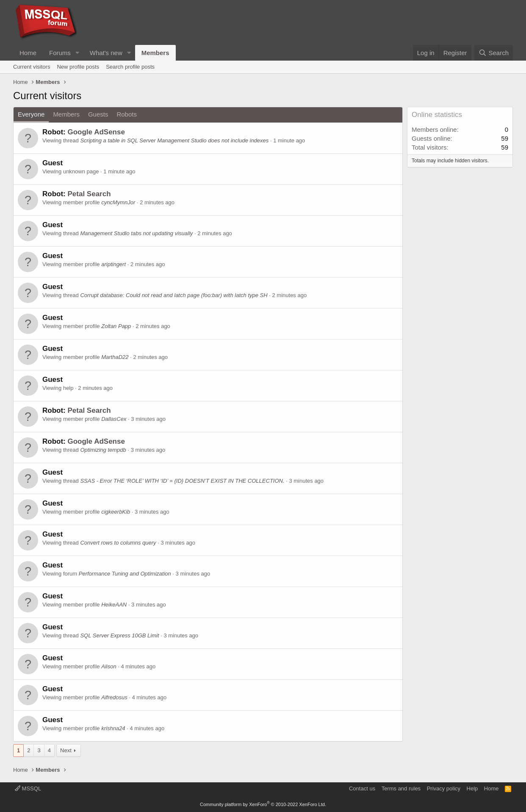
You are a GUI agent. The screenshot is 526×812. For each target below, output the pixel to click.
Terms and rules (401, 788)
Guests (98, 114)
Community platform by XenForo (263, 804)
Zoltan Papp (116, 326)
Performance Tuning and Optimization (125, 574)
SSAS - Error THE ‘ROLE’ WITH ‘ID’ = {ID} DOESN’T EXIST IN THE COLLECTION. (182, 481)
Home (28, 53)
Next (66, 750)
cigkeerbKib (116, 512)
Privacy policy (444, 788)
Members (155, 53)
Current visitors (32, 67)
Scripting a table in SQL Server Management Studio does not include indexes (174, 140)
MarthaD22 (115, 357)
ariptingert (114, 264)
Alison (109, 666)
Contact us (362, 788)
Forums (60, 53)
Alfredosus (114, 697)
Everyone (31, 114)
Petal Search (89, 194)
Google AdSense (96, 132)
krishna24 (113, 728)
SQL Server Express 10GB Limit (119, 635)
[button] (78, 53)
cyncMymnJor (118, 202)
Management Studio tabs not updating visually (136, 233)
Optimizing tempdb (103, 450)
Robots (127, 114)
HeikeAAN (114, 605)
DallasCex (114, 419)
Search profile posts (130, 67)
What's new (106, 53)
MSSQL (28, 788)
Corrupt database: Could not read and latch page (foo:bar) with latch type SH (174, 295)
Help (472, 788)
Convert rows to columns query (118, 543)
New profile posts (78, 67)
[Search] (494, 53)
